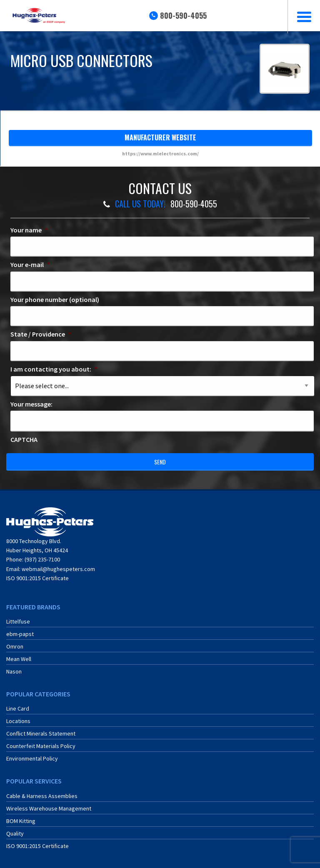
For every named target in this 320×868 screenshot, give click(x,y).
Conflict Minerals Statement (41, 733)
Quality (15, 833)
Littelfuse (18, 621)
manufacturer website (160, 137)
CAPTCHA (24, 439)
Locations (18, 721)
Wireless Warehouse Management (49, 808)
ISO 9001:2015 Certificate (37, 578)
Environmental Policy (32, 758)
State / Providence (41, 334)
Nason (14, 671)
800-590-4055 (183, 15)
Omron (15, 646)
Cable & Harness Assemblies (42, 796)
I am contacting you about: (54, 369)
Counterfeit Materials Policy (41, 746)
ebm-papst (20, 634)
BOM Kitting (21, 821)
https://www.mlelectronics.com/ (160, 153)
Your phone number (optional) (55, 299)
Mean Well (19, 659)
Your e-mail (30, 264)
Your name (29, 230)
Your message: (31, 404)
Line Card (18, 708)
